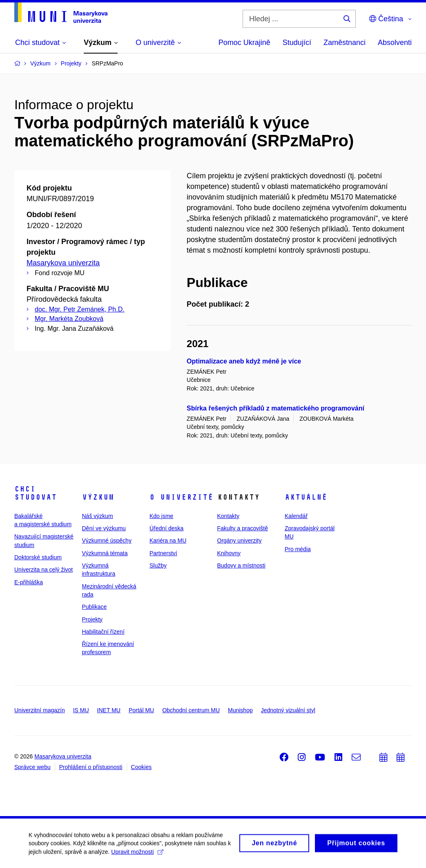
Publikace (95, 607)
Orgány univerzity (240, 541)
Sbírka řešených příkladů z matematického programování (275, 408)
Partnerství (163, 553)
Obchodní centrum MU (191, 710)
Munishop (240, 710)
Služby (158, 565)
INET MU (109, 710)
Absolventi (395, 43)
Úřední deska (166, 528)
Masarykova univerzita (63, 263)
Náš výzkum (98, 516)
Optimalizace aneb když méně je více (244, 361)
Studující (297, 43)
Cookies (142, 767)
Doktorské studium (38, 557)
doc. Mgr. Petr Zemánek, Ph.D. (80, 309)
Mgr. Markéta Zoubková (69, 319)
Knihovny (229, 553)
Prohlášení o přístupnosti (91, 767)
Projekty (93, 619)
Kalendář (296, 516)
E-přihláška (29, 582)
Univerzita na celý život (43, 570)
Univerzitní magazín (40, 710)
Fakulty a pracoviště (243, 528)
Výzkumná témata (105, 553)
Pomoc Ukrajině (244, 43)
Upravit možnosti (137, 855)
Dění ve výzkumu (104, 528)
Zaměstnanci (345, 43)
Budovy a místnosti (241, 565)
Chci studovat (36, 493)
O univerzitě (181, 497)
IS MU (81, 710)
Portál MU (141, 710)
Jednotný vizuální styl (288, 710)
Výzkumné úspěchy (107, 541)
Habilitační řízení (103, 632)
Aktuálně (306, 497)
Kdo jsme (161, 516)
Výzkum (98, 497)
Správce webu (32, 767)
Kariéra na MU (168, 541)
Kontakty (228, 516)
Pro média (298, 549)
